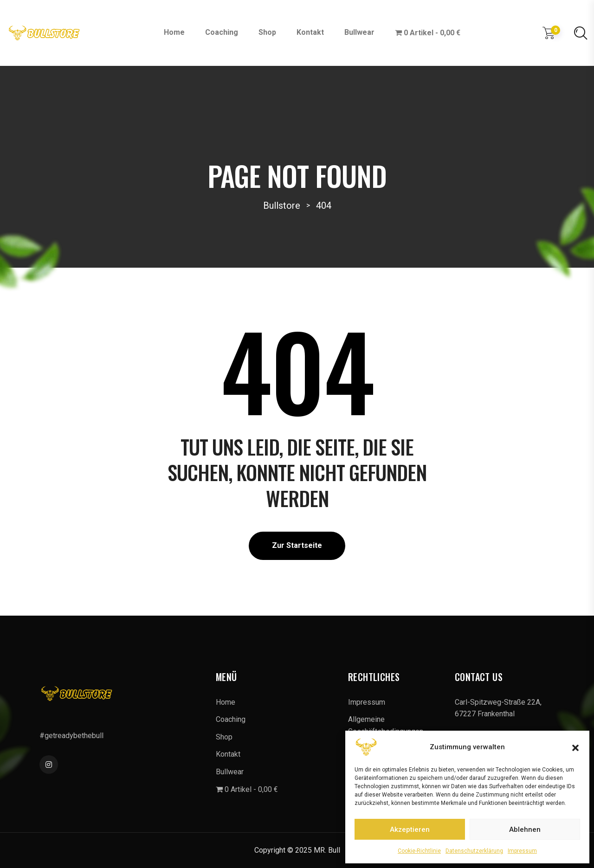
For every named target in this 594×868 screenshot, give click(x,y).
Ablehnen (525, 829)
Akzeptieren (410, 829)
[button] (575, 747)
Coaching (222, 32)
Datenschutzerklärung (474, 851)
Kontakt (310, 32)
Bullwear (359, 32)
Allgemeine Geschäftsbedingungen (386, 725)
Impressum (522, 851)
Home (174, 32)
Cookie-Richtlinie (419, 851)
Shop (267, 32)
